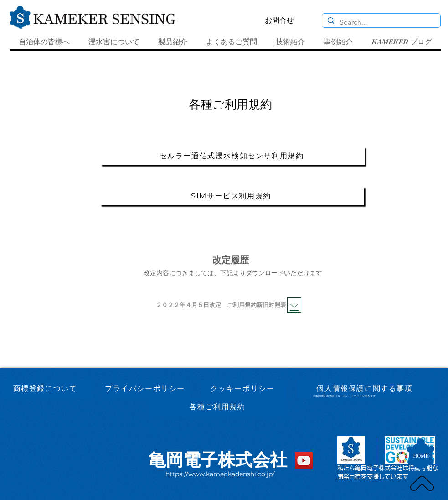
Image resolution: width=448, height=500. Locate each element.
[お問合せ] (280, 21)
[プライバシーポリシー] (146, 389)
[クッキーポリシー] (244, 389)
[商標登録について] (46, 389)
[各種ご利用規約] (219, 407)
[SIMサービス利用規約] (232, 196)
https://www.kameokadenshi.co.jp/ (220, 474)
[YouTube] (304, 461)
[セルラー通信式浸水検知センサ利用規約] (233, 156)
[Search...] (380, 22)
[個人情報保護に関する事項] (366, 389)
